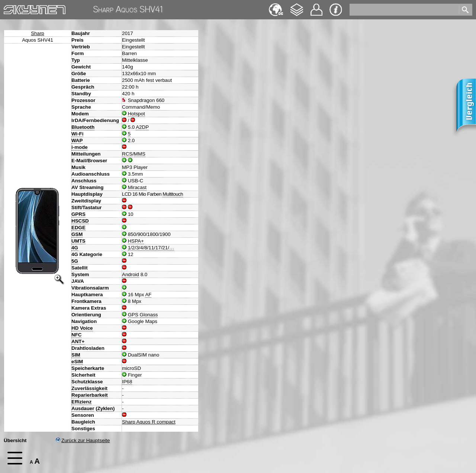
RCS (127, 154)
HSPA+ (136, 241)
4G (75, 248)
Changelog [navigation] (297, 6)
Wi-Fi (77, 134)
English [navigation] (276, 6)
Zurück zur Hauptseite (83, 440)
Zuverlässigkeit (89, 388)
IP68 (127, 382)
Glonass (149, 315)
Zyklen (105, 408)
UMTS (78, 241)
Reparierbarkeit (90, 395)
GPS (133, 315)
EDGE (78, 228)
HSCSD (80, 221)
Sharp (38, 33)
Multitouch (173, 194)
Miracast (137, 187)
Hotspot (136, 114)
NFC (76, 335)
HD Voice (82, 328)
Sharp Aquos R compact (149, 422)
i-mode (80, 147)
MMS (140, 154)
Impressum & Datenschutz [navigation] (336, 10)
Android (131, 274)
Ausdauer (83, 408)
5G (75, 261)
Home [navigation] (10, 8)
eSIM (77, 362)
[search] (404, 10)
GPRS (78, 214)
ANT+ (78, 341)
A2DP (142, 127)
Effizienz (81, 402)
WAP (77, 140)
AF (148, 295)
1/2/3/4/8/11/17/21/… (151, 248)
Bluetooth (83, 127)
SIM (76, 355)
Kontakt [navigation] (316, 7)
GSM (77, 234)
